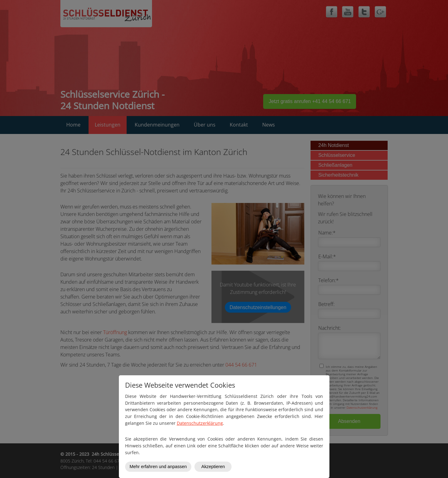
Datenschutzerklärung (200, 423)
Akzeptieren (213, 467)
